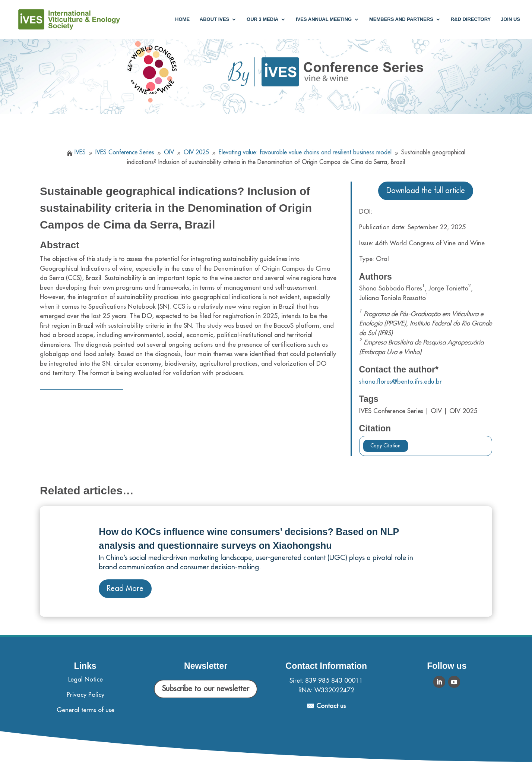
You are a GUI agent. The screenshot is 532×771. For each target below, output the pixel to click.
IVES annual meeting (324, 19)
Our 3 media (262, 19)
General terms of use (85, 710)
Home (182, 19)
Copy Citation (385, 446)
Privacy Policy (85, 695)
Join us (510, 19)
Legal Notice (85, 679)
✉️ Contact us (326, 706)
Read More (125, 589)
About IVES (214, 19)
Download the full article (426, 191)
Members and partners (401, 19)
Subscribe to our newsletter (206, 689)
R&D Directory (471, 19)
